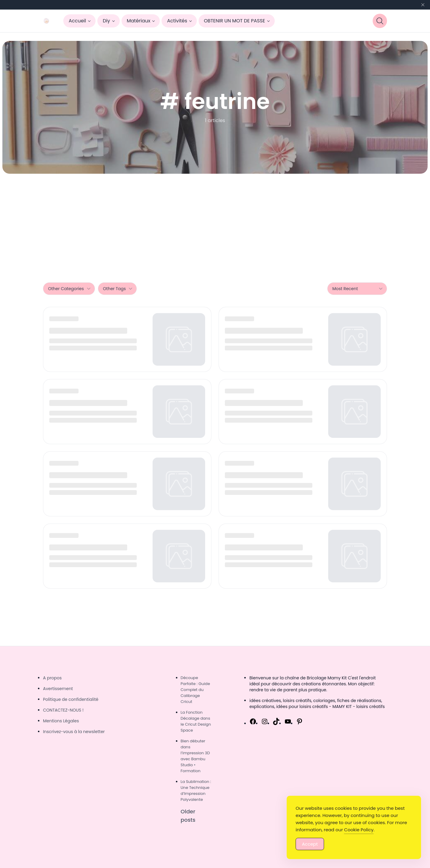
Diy (106, 21)
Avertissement (58, 689)
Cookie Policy (359, 830)
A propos (52, 678)
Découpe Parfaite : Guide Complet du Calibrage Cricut (195, 690)
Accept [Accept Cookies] (310, 844)
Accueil (77, 21)
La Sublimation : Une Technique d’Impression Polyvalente (196, 791)
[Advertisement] (215, 218)
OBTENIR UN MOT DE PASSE (235, 21)
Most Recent (358, 289)
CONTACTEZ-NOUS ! (63, 710)
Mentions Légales (61, 721)
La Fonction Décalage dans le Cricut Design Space (196, 721)
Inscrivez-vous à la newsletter (74, 732)
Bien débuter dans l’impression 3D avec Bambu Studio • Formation (195, 756)
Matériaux (139, 21)
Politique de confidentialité (71, 699)
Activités (177, 21)
